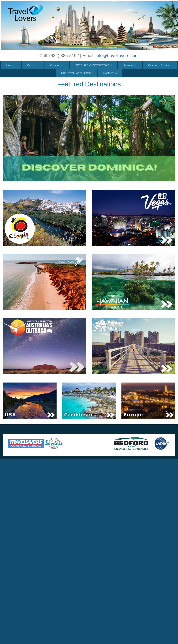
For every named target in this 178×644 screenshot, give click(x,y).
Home (10, 65)
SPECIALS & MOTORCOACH (93, 65)
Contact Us (110, 73)
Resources (130, 65)
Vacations (56, 65)
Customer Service (159, 65)
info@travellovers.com (117, 56)
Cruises (32, 65)
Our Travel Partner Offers (76, 73)
